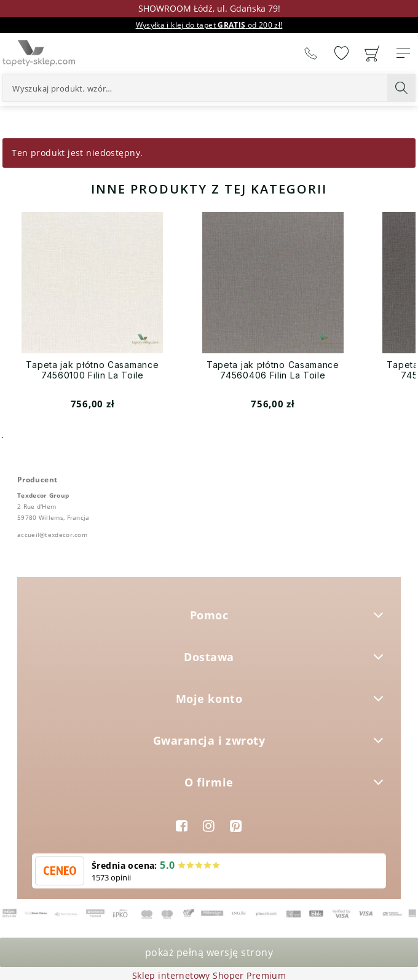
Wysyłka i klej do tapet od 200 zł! (209, 25)
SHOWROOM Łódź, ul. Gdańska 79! (209, 8)
